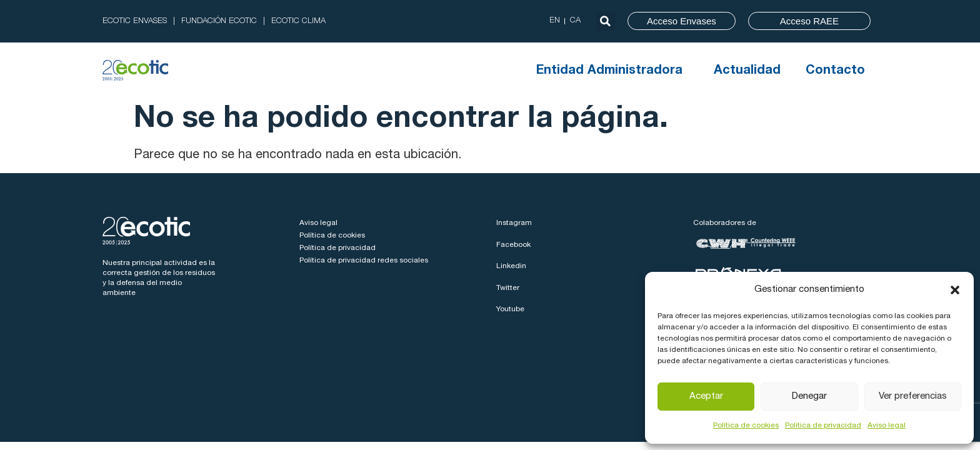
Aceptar (706, 397)
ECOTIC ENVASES (135, 22)
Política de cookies (746, 426)
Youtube (510, 309)
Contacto (835, 71)
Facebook (513, 245)
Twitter (508, 288)
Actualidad (747, 71)
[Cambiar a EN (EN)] (555, 21)
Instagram (514, 223)
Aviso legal (887, 426)
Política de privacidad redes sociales (364, 261)
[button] (955, 290)
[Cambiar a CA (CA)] (575, 21)
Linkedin (511, 266)
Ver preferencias (913, 397)
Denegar (809, 397)
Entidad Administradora (612, 71)
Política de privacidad (823, 426)
